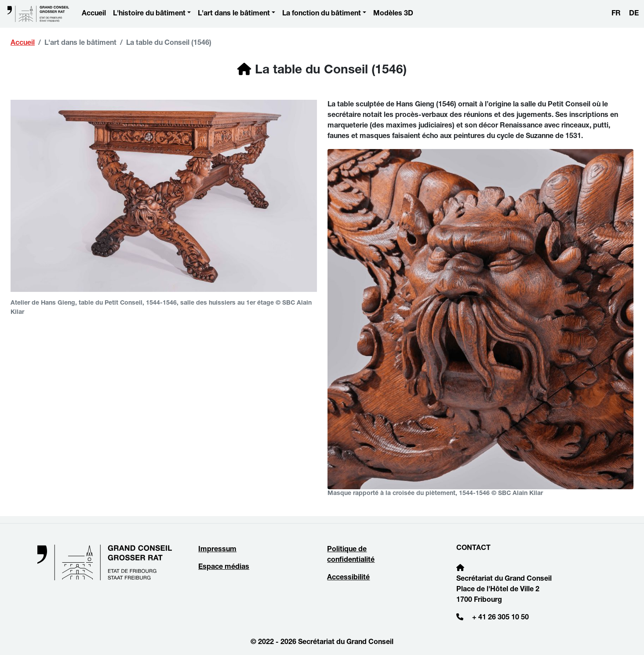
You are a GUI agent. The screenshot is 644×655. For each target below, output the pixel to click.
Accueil (94, 14)
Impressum (217, 550)
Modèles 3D (393, 14)
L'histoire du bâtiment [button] (149, 14)
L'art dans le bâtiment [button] (234, 14)
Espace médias (224, 568)
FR (616, 14)
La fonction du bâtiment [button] (322, 14)
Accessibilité (348, 578)
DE (634, 14)
